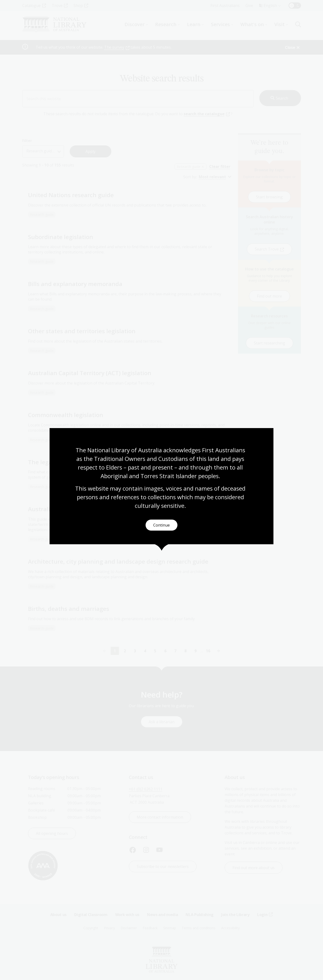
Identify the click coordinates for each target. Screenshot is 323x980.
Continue (161, 525)
